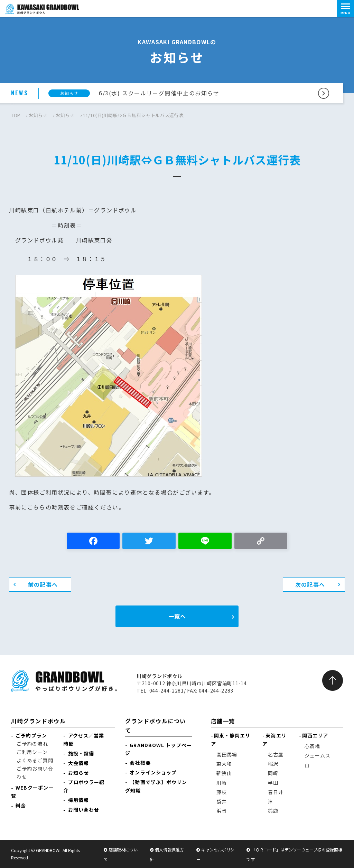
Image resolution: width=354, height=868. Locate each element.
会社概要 (140, 763)
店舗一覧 (223, 721)
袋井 (222, 801)
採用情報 (78, 800)
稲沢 (273, 764)
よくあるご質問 (35, 760)
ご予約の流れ (32, 744)
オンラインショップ (153, 772)
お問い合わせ (84, 810)
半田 (273, 783)
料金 (21, 805)
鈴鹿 (273, 811)
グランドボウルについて (156, 726)
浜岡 (222, 811)
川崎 (222, 783)
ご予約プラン (31, 735)
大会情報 (78, 763)
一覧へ (177, 616)
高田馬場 (227, 754)
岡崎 (273, 773)
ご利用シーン (32, 752)
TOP (16, 115)
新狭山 (224, 773)
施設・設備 (81, 753)
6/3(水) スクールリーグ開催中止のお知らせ (159, 93)
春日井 (276, 792)
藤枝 (222, 792)
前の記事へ (43, 584)
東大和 (224, 764)
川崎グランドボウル (38, 721)
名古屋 (276, 754)
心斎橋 (312, 746)
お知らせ (38, 115)
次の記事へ (310, 584)
